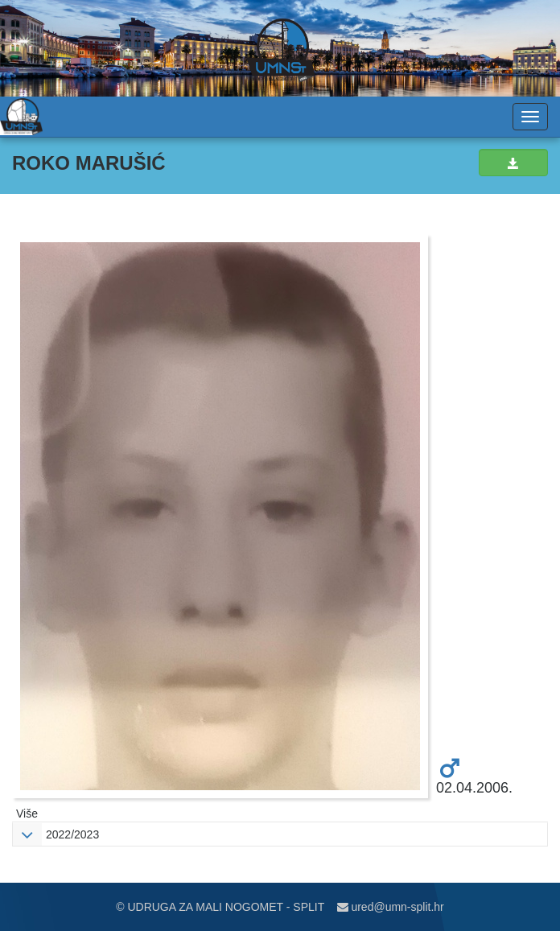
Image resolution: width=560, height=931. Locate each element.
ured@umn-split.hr (391, 907)
